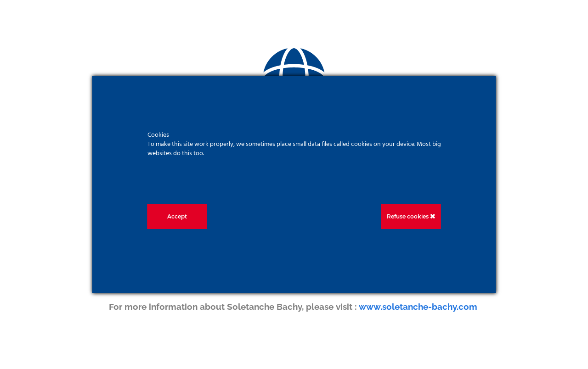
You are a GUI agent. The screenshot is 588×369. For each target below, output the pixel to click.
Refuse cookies (411, 216)
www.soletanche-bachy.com (419, 307)
